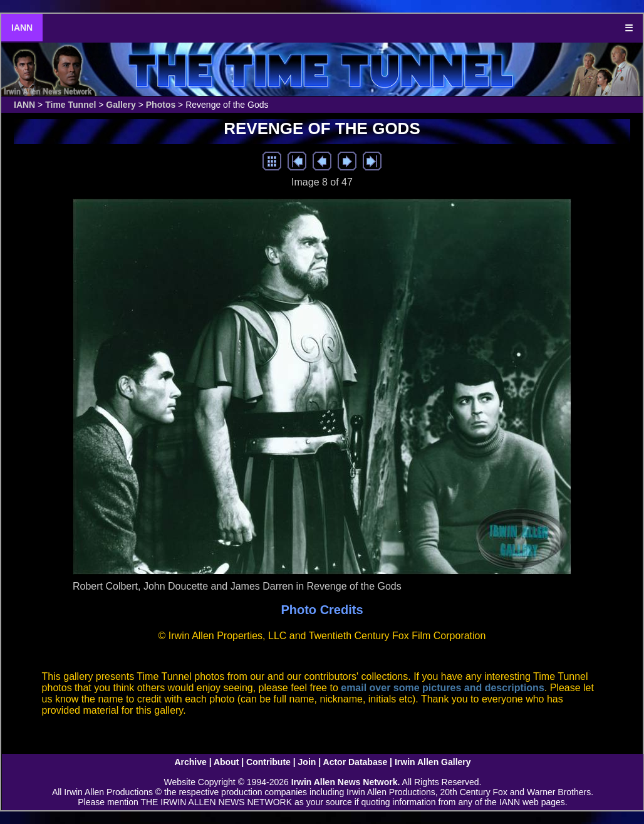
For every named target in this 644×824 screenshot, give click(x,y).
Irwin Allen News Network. (346, 782)
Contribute (268, 762)
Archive (190, 762)
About (226, 762)
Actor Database (356, 762)
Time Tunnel (70, 105)
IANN (22, 28)
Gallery (121, 105)
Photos (161, 105)
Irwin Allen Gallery (433, 762)
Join (307, 762)
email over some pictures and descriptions (443, 688)
